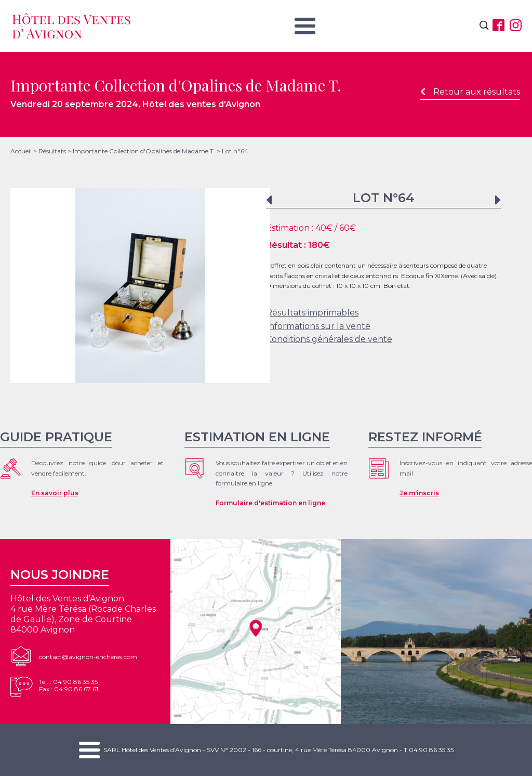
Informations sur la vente (318, 326)
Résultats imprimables (312, 313)
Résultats (52, 151)
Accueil (21, 151)
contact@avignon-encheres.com (88, 657)
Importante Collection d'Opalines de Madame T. (144, 151)
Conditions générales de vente (329, 339)
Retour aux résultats (470, 92)
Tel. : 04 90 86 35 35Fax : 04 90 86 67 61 (69, 685)
